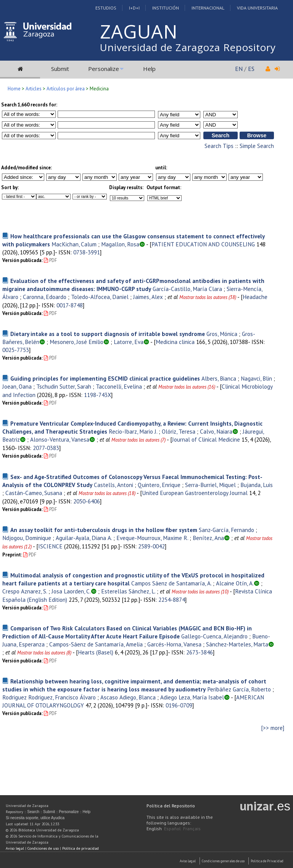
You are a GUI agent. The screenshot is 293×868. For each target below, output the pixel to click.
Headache (255, 297)
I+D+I (134, 8)
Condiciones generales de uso (223, 861)
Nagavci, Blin (256, 378)
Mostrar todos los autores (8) (44, 653)
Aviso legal (15, 848)
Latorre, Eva (129, 342)
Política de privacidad (80, 848)
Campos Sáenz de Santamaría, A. (171, 583)
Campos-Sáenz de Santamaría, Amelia (96, 644)
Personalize (104, 69)
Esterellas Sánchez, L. (128, 591)
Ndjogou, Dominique (27, 538)
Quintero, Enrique (159, 485)
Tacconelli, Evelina (119, 386)
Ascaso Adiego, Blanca (128, 697)
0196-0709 (179, 705)
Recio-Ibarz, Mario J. (133, 431)
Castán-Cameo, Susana (34, 493)
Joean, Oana (17, 386)
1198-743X (97, 395)
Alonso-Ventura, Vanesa (60, 439)
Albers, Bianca (219, 378)
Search (33, 812)
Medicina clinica (175, 342)
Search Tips (219, 146)
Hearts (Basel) (96, 652)
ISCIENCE (50, 546)
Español (172, 829)
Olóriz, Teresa (179, 431)
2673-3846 (200, 652)
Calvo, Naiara (216, 431)
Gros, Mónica (222, 334)
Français (192, 829)
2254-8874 (172, 600)
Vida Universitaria (257, 8)
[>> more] (273, 728)
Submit (60, 69)
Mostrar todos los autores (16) (187, 387)
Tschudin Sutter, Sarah (64, 386)
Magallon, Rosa (120, 244)
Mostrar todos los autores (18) (107, 493)
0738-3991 (87, 252)
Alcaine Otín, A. (235, 583)
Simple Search (257, 146)
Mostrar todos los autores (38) (208, 297)
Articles (34, 89)
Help (149, 69)
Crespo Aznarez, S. (25, 591)
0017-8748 (70, 305)
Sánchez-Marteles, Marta (237, 644)
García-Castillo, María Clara (187, 289)
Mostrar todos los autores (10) (200, 592)
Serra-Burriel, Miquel (210, 485)
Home (14, 89)
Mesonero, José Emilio (76, 342)
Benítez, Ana (208, 538)
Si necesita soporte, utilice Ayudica (35, 818)
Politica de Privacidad (267, 861)
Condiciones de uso (43, 848)
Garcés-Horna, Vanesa (174, 644)
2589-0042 (151, 546)
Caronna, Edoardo (45, 297)
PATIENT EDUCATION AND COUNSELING (203, 244)
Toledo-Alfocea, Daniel (100, 297)
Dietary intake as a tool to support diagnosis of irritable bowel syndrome (108, 334)
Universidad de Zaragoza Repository (188, 47)
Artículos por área (66, 89)
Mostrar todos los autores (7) (138, 440)
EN (239, 69)
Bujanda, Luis (257, 485)
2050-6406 (87, 501)
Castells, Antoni (113, 485)
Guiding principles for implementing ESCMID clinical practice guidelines (105, 378)
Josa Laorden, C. (71, 591)
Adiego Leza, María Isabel (192, 697)
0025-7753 (16, 350)
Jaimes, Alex (148, 297)
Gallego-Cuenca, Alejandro (214, 636)
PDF (50, 260)
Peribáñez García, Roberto (239, 689)
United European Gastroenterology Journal (195, 493)
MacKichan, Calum (74, 244)
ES (251, 69)
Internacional (208, 8)
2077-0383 (46, 448)
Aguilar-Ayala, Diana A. (84, 538)
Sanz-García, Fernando (226, 530)
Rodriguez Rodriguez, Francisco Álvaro (49, 697)
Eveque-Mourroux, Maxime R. (152, 538)
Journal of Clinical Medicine (206, 439)
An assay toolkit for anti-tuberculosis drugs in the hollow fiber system (104, 530)
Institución (166, 8)
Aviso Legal (188, 861)
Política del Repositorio (171, 806)
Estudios (106, 8)
